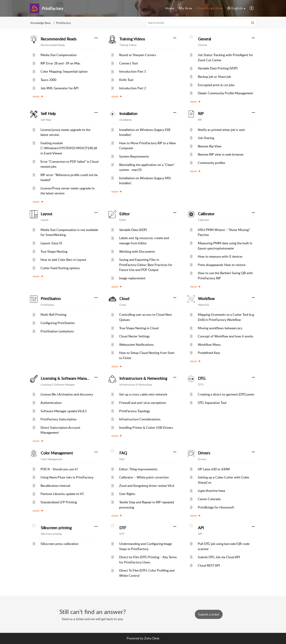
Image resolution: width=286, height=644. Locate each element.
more (38, 96)
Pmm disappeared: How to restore (222, 265)
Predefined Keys (209, 353)
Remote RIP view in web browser (221, 154)
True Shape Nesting (54, 251)
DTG (202, 378)
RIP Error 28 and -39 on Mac (60, 63)
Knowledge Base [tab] (210, 8)
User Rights (127, 494)
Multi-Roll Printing (53, 315)
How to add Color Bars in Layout (63, 260)
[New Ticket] (209, 614)
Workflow (206, 299)
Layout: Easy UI (51, 243)
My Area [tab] (186, 8)
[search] (201, 23)
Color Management (57, 453)
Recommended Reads (59, 39)
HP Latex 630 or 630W (214, 469)
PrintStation (51, 299)
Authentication (51, 403)
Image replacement (132, 278)
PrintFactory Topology (135, 411)
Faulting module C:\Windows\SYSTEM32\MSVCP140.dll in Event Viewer (69, 148)
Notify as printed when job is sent (221, 130)
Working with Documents (137, 251)
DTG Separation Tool (212, 403)
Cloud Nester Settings (134, 336)
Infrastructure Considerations (140, 419)
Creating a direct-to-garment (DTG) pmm (226, 394)
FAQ (123, 453)
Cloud (124, 299)
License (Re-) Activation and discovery (67, 394)
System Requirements (134, 156)
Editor (125, 214)
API (201, 528)
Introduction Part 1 (133, 71)
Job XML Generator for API (59, 88)
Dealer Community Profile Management (225, 93)
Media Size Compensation (59, 55)
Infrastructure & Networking (143, 378)
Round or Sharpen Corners (138, 55)
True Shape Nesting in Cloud (139, 328)
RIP (201, 114)
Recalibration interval (55, 486)
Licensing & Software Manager (66, 378)
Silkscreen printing (56, 528)
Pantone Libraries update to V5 (62, 494)
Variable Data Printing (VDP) (218, 68)
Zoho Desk (152, 638)
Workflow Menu (209, 345)
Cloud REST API (209, 565)
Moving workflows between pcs (220, 328)
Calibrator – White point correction (144, 477)
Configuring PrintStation (58, 323)
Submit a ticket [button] (209, 614)
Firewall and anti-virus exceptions (143, 403)
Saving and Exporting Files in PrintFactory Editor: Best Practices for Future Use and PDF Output (146, 265)
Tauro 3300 (48, 80)
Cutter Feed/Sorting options (60, 268)
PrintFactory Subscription (58, 419)
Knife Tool (126, 80)
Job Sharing (206, 138)
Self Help (48, 114)
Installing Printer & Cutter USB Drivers (146, 428)
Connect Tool (128, 63)
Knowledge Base (40, 23)
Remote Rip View (210, 146)
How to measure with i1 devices (220, 256)
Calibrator (206, 214)
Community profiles (212, 163)
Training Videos (132, 39)
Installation (128, 114)
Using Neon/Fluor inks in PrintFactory (67, 477)
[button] (236, 8)
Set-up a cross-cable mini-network (143, 394)
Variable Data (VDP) (133, 230)
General (204, 39)
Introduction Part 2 (133, 88)
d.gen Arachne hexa (211, 491)
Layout (46, 214)
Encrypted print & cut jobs (216, 85)
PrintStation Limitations (57, 331)
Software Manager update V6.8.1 (64, 411)
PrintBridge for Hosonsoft (216, 507)
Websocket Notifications (136, 345)
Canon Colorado (209, 499)
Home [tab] (170, 8)
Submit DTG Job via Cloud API (219, 557)
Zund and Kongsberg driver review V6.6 (147, 486)
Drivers (204, 453)
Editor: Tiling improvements (138, 469)
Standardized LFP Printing (59, 502)
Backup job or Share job (214, 77)
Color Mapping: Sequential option (64, 71)
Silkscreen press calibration (59, 544)
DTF (123, 528)
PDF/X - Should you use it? (59, 469)
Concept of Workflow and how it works (226, 336)
